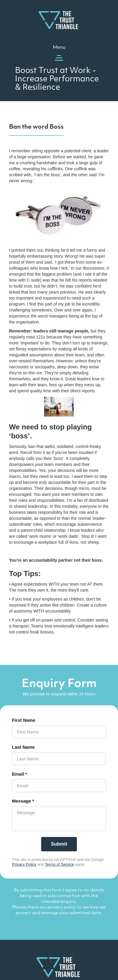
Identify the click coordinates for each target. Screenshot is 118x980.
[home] (59, 20)
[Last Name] (59, 759)
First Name (24, 720)
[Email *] (59, 786)
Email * (20, 774)
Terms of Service (60, 864)
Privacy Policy (24, 864)
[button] (59, 53)
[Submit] (59, 844)
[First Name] (59, 732)
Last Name (23, 747)
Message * (23, 801)
